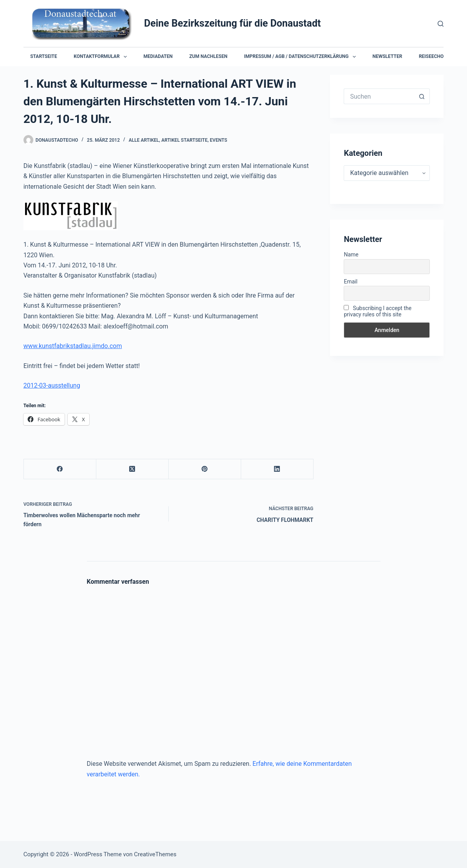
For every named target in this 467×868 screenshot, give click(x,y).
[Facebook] (60, 469)
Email (351, 282)
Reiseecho (431, 56)
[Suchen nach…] (379, 96)
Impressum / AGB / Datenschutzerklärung (301, 57)
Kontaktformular (102, 57)
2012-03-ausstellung (52, 385)
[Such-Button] (422, 96)
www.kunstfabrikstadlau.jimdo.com (73, 346)
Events (218, 140)
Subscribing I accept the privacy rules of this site (378, 311)
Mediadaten (158, 56)
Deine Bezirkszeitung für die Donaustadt (233, 23)
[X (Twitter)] (133, 469)
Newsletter (387, 56)
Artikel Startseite (184, 140)
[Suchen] (441, 24)
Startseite (44, 56)
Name (351, 254)
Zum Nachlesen (208, 56)
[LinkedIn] (277, 469)
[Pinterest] (205, 469)
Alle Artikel (144, 140)
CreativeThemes (155, 854)
